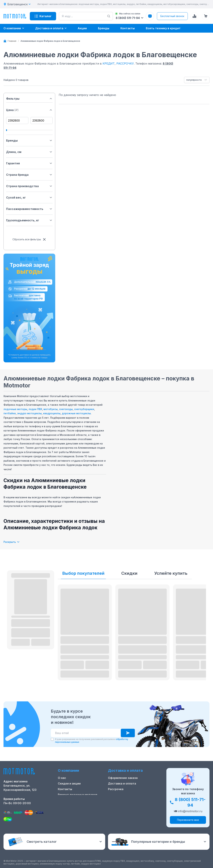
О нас (62, 778)
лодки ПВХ (35, 409)
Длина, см (29, 152)
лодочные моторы (15, 409)
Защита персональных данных (131, 800)
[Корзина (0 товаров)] (206, 16)
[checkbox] (52, 739)
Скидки (129, 573)
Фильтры (29, 99)
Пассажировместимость (29, 209)
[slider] (6, 130)
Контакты (65, 789)
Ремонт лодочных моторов (78, 795)
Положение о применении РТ (79, 800)
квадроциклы (52, 413)
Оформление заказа (123, 778)
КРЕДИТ (109, 63)
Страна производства (29, 186)
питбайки (10, 413)
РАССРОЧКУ (125, 63)
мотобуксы (51, 409)
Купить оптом (118, 795)
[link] (50, 41)
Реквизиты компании (73, 806)
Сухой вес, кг (29, 197)
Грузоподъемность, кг (29, 220)
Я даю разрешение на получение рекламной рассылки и (92, 741)
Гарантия (29, 163)
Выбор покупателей (83, 573)
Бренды (29, 140)
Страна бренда (29, 175)
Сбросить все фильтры (29, 239)
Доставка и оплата (122, 783)
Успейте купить (171, 573)
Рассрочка (116, 789)
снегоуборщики (84, 409)
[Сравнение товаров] (194, 16)
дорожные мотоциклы (76, 413)
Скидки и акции (69, 783)
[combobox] (197, 80)
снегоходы (66, 409)
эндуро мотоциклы (29, 413)
